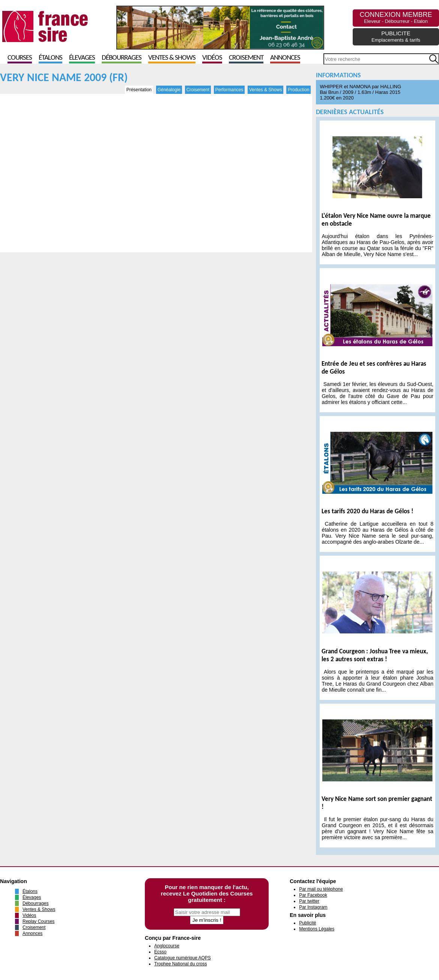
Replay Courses (38, 921)
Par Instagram (313, 907)
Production (298, 90)
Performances (229, 90)
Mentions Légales (317, 929)
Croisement (246, 58)
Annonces (285, 58)
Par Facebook (313, 895)
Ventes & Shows (172, 58)
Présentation (139, 90)
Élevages (82, 58)
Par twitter (309, 901)
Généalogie (169, 90)
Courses (20, 58)
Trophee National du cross (180, 964)
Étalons (50, 58)
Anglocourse (167, 946)
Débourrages (122, 58)
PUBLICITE (396, 36)
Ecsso (160, 952)
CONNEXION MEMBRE (396, 17)
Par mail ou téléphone (321, 889)
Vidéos (212, 58)
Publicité (307, 923)
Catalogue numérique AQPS (183, 958)
